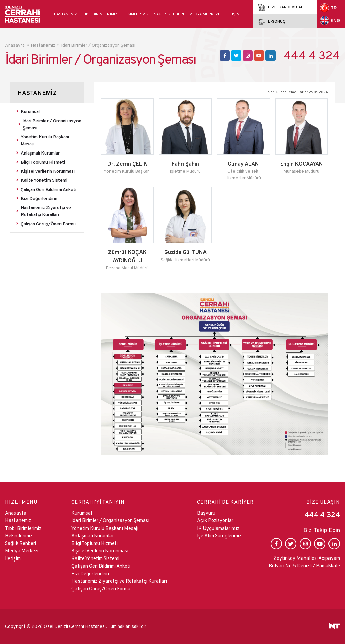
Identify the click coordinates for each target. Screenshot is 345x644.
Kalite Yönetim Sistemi (44, 180)
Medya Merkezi (204, 14)
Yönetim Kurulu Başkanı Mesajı (45, 140)
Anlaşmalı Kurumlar (40, 153)
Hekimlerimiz (136, 14)
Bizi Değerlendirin (39, 198)
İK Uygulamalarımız (218, 528)
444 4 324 (312, 55)
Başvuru (206, 513)
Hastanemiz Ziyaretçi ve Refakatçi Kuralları (46, 211)
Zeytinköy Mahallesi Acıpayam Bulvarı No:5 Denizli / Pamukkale (304, 562)
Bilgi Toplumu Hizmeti (43, 162)
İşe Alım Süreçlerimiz (219, 535)
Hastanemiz (66, 14)
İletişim (232, 14)
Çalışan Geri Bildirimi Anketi (49, 189)
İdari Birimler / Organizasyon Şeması (52, 124)
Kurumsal (30, 111)
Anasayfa (16, 513)
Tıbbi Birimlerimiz (100, 14)
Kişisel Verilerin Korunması (48, 171)
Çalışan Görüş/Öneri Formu (48, 224)
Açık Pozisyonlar (215, 520)
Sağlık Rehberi (169, 14)
